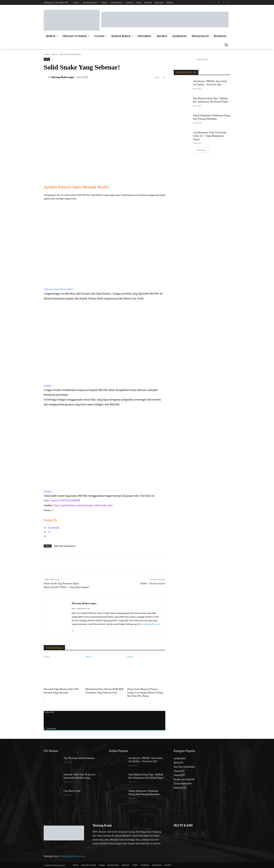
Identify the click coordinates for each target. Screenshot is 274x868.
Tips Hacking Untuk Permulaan (79, 757)
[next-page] (44, 700)
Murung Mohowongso (63, 77)
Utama (46, 54)
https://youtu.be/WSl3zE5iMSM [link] (62, 500)
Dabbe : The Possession (153, 583)
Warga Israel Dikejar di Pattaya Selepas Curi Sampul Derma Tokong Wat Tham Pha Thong (145, 692)
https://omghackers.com (81, 608)
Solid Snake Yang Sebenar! (65, 546)
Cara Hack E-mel (72, 790)
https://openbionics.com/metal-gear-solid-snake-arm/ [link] (83, 505)
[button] (226, 45)
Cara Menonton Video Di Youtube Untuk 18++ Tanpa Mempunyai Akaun (210, 136)
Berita (54, 54)
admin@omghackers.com (72, 856)
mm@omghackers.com (150, 624)
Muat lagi (202, 150)
